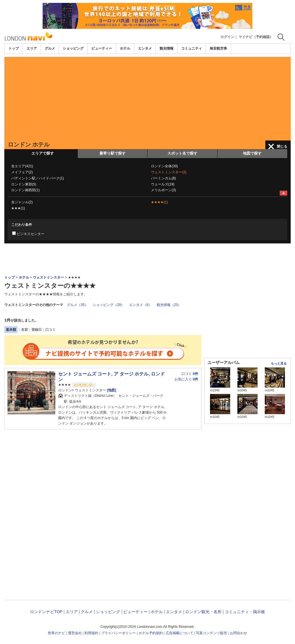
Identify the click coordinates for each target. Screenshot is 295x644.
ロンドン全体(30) (164, 166)
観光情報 (167, 48)
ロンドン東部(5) (24, 184)
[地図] (111, 390)
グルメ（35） (77, 305)
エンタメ (145, 48)
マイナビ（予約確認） (256, 37)
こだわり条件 (22, 225)
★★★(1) (18, 208)
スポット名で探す (182, 153)
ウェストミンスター (48, 277)
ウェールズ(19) (163, 184)
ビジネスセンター (31, 234)
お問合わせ (239, 633)
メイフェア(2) (22, 172)
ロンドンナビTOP (46, 612)
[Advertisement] (147, 97)
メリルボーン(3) (163, 190)
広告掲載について (179, 633)
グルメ (50, 48)
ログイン (227, 37)
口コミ (50, 330)
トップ (14, 48)
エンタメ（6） (140, 305)
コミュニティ (192, 48)
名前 (24, 330)
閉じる (282, 147)
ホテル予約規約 (151, 633)
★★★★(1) (159, 202)
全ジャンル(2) (22, 202)
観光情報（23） (169, 305)
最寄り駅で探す (112, 153)
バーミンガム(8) (163, 178)
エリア (32, 48)
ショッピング (73, 48)
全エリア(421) (22, 166)
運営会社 (75, 633)
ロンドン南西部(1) (25, 190)
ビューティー (102, 48)
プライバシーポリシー (118, 633)
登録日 (37, 330)
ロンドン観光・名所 (203, 612)
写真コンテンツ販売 (211, 633)
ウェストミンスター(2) (169, 172)
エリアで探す (43, 153)
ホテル (125, 48)
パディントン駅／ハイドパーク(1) (38, 178)
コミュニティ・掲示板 (245, 612)
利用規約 (91, 633)
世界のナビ (56, 633)
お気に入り (186, 379)
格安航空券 (218, 48)
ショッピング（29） (108, 305)
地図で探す (252, 153)
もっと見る (279, 363)
